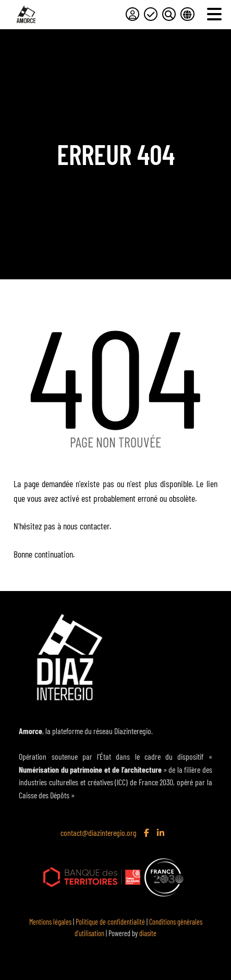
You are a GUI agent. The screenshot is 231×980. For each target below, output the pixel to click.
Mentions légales (50, 922)
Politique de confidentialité (110, 922)
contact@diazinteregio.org (99, 833)
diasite (148, 933)
